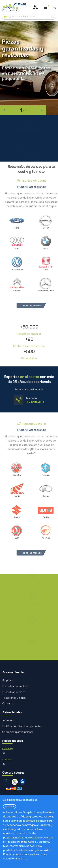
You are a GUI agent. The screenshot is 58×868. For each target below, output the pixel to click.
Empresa (8, 681)
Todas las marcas (35, 306)
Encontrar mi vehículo (16, 686)
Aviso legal (9, 720)
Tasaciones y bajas (14, 698)
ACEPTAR (10, 807)
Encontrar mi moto (14, 692)
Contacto (8, 704)
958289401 (35, 402)
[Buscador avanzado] (29, 17)
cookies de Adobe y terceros (25, 817)
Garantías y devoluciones (18, 732)
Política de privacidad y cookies (22, 726)
